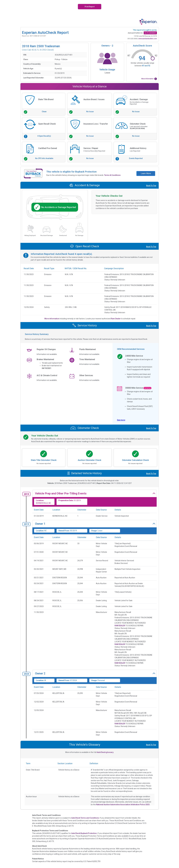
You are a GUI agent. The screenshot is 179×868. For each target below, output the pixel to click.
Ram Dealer (116, 319)
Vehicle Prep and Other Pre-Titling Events (61, 493)
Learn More (146, 173)
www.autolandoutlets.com (148, 39)
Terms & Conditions (112, 175)
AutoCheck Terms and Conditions (85, 818)
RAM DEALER (120, 626)
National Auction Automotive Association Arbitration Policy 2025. (123, 805)
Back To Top (151, 186)
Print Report (90, 7)
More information (52, 319)
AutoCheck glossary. (105, 752)
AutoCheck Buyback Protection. (84, 833)
